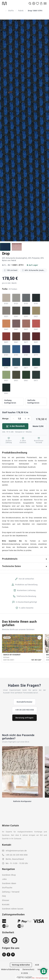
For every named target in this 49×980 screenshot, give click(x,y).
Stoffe (11, 11)
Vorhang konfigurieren (10, 402)
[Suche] (30, 3)
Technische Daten (11, 566)
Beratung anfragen (24, 718)
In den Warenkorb (15, 426)
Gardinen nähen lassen (13, 909)
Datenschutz (28, 969)
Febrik (21, 11)
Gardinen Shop (9, 875)
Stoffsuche (7, 888)
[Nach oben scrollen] (44, 976)
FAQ (4, 896)
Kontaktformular (25, 702)
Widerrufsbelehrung (10, 969)
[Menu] (45, 3)
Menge (24, 419)
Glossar (6, 900)
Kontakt (6, 904)
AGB (37, 965)
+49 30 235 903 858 (25, 710)
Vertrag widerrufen (21, 965)
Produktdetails (10, 559)
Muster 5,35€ (38, 426)
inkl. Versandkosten (40, 978)
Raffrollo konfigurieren (33, 402)
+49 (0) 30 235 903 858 (17, 855)
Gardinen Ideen (9, 883)
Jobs (4, 879)
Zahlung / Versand (11, 892)
